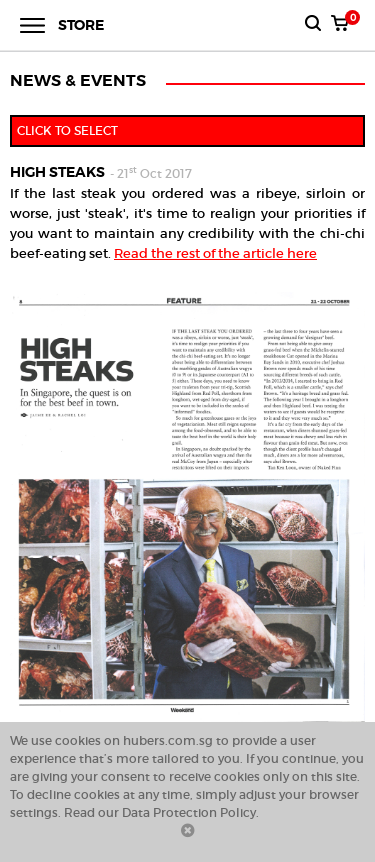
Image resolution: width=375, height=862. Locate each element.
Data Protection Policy (189, 812)
